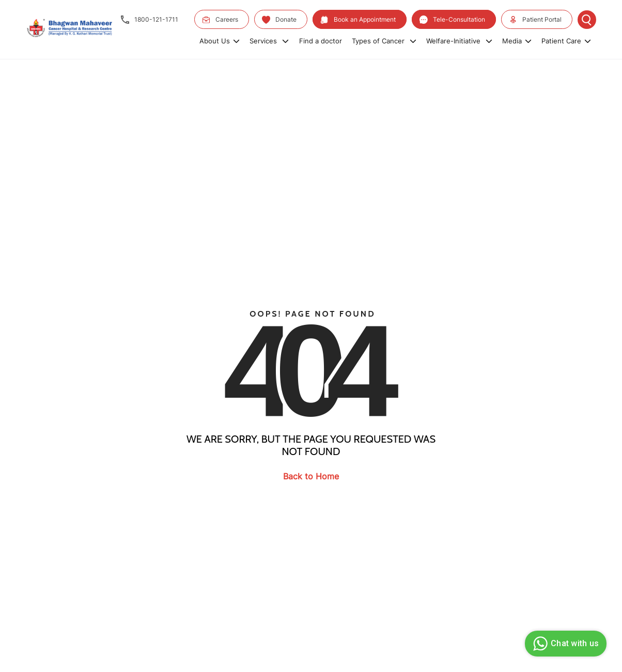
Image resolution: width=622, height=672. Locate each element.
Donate (279, 20)
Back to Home (311, 476)
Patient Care (566, 41)
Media (517, 41)
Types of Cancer (384, 41)
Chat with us (564, 644)
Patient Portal (535, 20)
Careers (220, 20)
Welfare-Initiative (459, 41)
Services (269, 41)
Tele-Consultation (452, 20)
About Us (220, 41)
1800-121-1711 (150, 20)
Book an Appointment (358, 20)
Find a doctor (321, 41)
